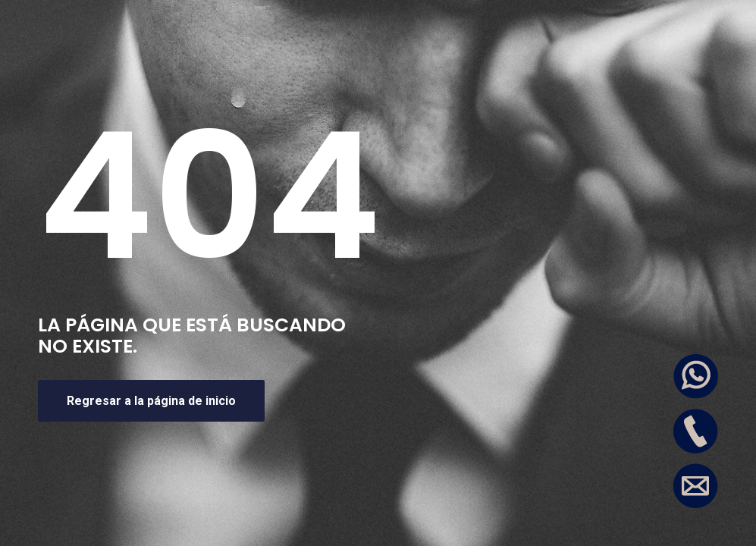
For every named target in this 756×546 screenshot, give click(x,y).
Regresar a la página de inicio (151, 401)
